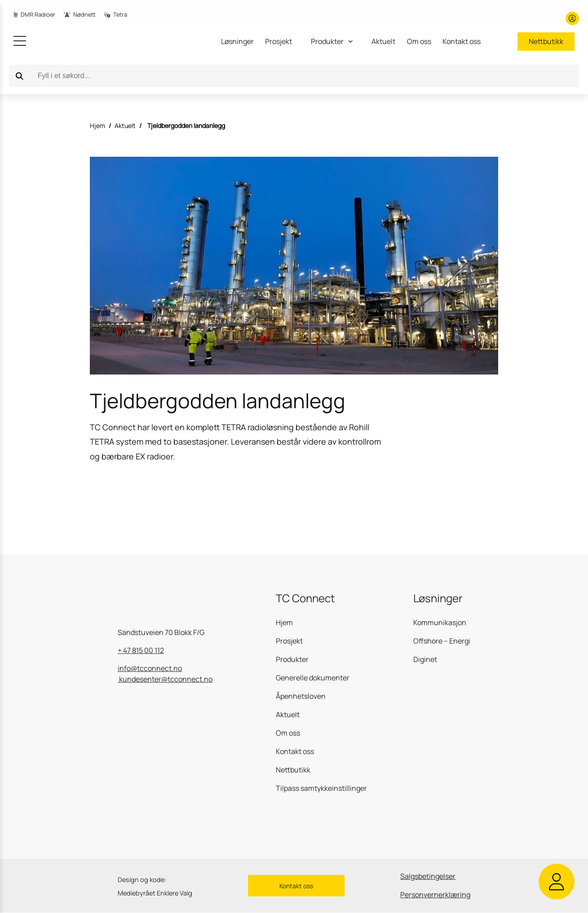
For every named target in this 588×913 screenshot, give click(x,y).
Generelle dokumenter (313, 678)
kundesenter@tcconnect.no (165, 679)
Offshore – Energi (442, 641)
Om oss (419, 41)
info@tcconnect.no (150, 668)
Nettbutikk (546, 41)
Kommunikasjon (440, 622)
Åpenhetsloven (301, 696)
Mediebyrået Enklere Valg (155, 893)
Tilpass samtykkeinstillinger (321, 788)
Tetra (115, 14)
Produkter (292, 659)
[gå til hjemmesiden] (81, 41)
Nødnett (80, 14)
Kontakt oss (462, 41)
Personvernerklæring (435, 895)
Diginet (425, 659)
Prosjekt (279, 41)
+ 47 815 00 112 (141, 650)
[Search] (20, 76)
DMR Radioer (34, 14)
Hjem (97, 126)
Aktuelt (383, 41)
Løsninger (237, 41)
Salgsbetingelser (428, 876)
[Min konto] (572, 18)
